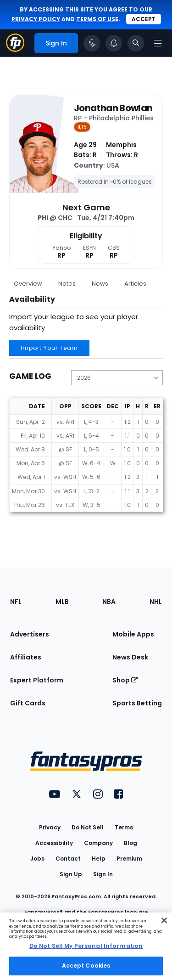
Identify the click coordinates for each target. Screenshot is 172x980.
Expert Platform (37, 680)
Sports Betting (137, 703)
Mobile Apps (133, 634)
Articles (135, 284)
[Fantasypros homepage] (15, 49)
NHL (156, 602)
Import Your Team (49, 348)
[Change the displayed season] (117, 378)
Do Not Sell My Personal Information (86, 946)
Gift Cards (28, 703)
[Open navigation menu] (158, 43)
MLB (62, 602)
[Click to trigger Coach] (92, 43)
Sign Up (71, 874)
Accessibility (54, 843)
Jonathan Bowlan (113, 108)
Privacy (50, 827)
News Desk (130, 657)
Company (98, 843)
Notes (67, 284)
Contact (68, 859)
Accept (144, 19)
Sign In (103, 874)
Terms (124, 827)
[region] (86, 946)
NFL (16, 602)
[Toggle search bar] (136, 43)
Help (99, 859)
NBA (109, 602)
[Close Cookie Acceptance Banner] (164, 920)
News (100, 284)
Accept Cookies (86, 966)
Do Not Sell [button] (88, 827)
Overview (28, 284)
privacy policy (36, 19)
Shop (125, 680)
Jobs (37, 859)
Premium (129, 859)
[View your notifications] (114, 43)
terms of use (97, 19)
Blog (130, 843)
